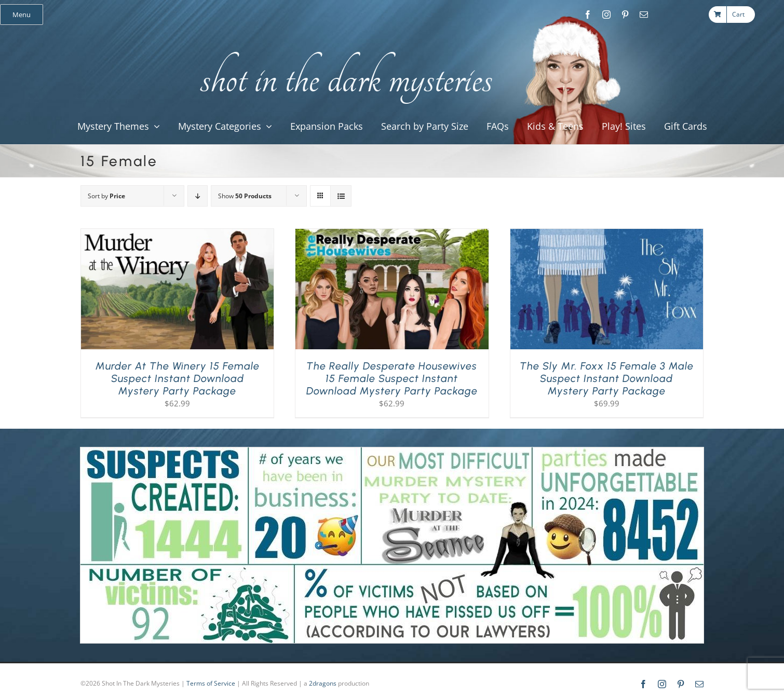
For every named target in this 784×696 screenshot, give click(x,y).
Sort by (106, 196)
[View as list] (341, 196)
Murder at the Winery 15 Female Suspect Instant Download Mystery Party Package (178, 378)
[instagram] (606, 15)
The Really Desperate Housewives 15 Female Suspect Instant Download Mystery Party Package (392, 378)
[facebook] (588, 15)
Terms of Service (211, 683)
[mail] (644, 15)
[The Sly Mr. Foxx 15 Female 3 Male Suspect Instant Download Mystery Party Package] (607, 235)
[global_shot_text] (343, 50)
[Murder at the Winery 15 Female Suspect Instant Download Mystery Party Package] (177, 235)
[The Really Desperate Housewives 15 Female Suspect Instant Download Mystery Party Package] (392, 235)
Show (245, 196)
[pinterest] (625, 15)
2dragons (323, 683)
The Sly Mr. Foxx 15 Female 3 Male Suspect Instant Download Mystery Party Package (607, 378)
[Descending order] (198, 196)
